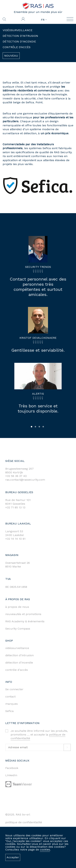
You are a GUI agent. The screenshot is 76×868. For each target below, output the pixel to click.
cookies (45, 850)
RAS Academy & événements (25, 621)
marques (12, 704)
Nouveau (11, 56)
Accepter (13, 857)
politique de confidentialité (24, 822)
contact (10, 697)
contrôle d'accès (17, 670)
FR (44, 20)
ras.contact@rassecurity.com (25, 480)
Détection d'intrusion (20, 36)
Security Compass (18, 629)
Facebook (12, 768)
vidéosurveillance (17, 648)
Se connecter (14, 689)
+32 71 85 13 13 (15, 507)
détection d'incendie (19, 663)
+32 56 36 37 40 (16, 476)
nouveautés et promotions (23, 614)
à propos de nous (17, 607)
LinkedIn (11, 775)
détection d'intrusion (19, 655)
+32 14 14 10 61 (15, 539)
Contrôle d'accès (17, 47)
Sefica (9, 711)
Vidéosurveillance (18, 30)
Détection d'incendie (19, 41)
